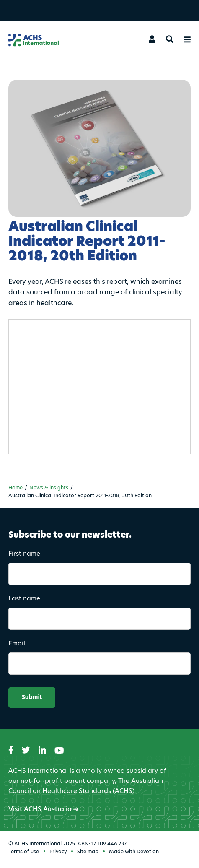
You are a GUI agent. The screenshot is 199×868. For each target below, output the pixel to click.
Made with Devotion (134, 851)
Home (16, 487)
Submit (32, 697)
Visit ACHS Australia (44, 809)
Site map (88, 851)
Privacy (58, 851)
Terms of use (24, 851)
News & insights (49, 487)
